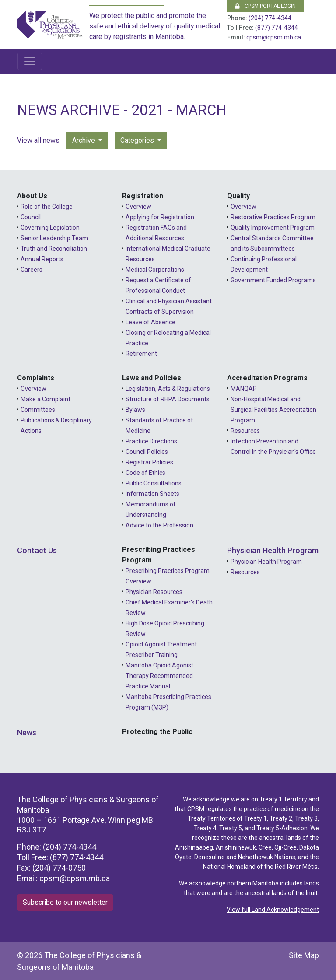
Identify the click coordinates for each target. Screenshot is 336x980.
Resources (245, 431)
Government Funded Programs (273, 280)
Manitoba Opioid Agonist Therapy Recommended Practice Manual (159, 676)
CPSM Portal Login (265, 6)
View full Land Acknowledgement (273, 910)
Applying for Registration (160, 217)
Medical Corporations (155, 270)
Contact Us (37, 550)
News (27, 732)
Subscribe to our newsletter (65, 902)
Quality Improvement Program (273, 228)
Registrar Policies (149, 462)
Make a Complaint (45, 399)
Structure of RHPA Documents (168, 399)
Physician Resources (154, 592)
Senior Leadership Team (54, 238)
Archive (84, 140)
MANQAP (244, 389)
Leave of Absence (150, 322)
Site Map (304, 955)
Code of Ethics (145, 473)
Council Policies (147, 452)
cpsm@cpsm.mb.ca (274, 37)
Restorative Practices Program (273, 217)
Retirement (141, 354)
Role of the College (47, 207)
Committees (38, 410)
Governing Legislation (50, 228)
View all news (38, 140)
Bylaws (135, 410)
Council (31, 217)
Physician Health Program (273, 550)
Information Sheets (152, 494)
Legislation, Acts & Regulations (168, 389)
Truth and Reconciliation (54, 249)
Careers (31, 270)
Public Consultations (154, 483)
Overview (138, 207)
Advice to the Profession (159, 525)
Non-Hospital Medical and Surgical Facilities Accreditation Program (273, 410)
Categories (138, 140)
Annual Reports (42, 259)
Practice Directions (151, 441)
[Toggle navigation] (30, 61)
